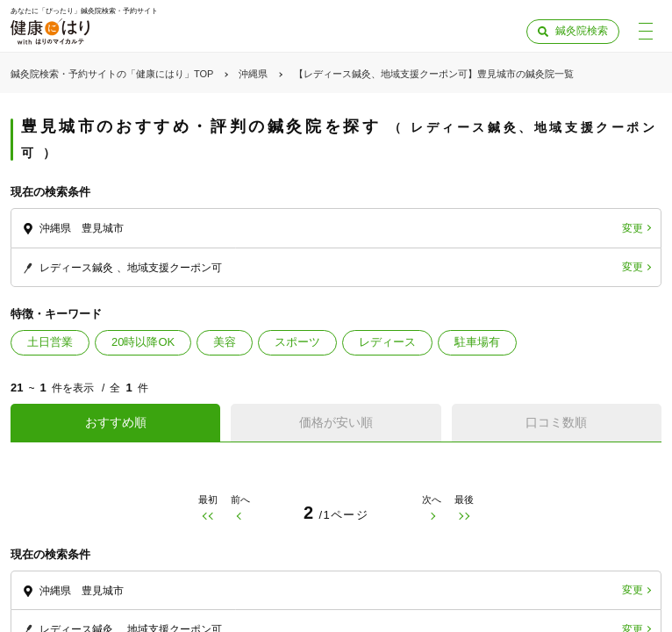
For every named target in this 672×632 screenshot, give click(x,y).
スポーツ (297, 342)
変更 (633, 228)
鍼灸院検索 (582, 31)
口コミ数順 (556, 422)
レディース (387, 342)
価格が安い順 (336, 422)
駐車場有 (477, 342)
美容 (225, 342)
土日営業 (50, 342)
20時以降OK (143, 342)
